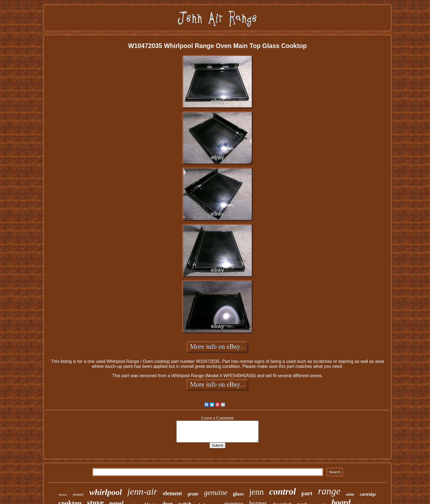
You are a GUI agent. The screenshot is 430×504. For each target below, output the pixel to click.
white (350, 495)
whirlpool (106, 492)
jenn (256, 492)
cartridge (368, 494)
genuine (216, 492)
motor (63, 495)
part (307, 493)
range (329, 491)
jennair (78, 495)
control (283, 492)
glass (238, 494)
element (172, 493)
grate (193, 494)
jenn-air (142, 492)
